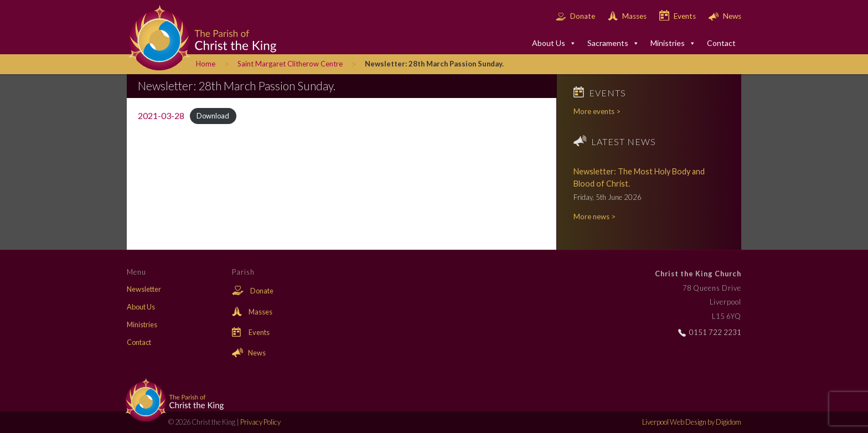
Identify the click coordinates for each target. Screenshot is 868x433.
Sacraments (613, 43)
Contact (721, 43)
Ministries (673, 43)
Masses (628, 16)
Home (206, 64)
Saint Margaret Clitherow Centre (290, 64)
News (725, 16)
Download (213, 116)
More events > (597, 111)
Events (678, 16)
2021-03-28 (161, 115)
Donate (576, 16)
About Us (554, 43)
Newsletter (144, 289)
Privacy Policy (260, 422)
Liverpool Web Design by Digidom (692, 422)
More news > (595, 216)
